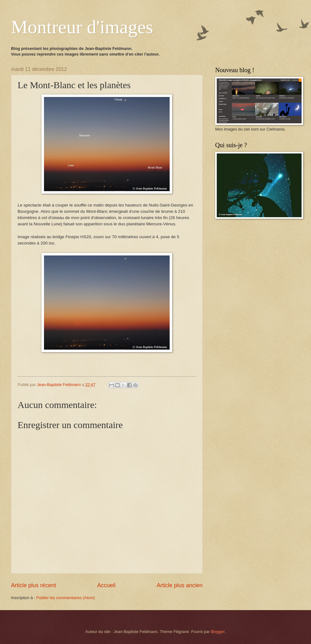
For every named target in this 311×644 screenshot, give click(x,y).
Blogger (218, 632)
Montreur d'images (82, 27)
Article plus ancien (180, 585)
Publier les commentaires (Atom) (65, 598)
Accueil (106, 585)
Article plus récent (33, 585)
